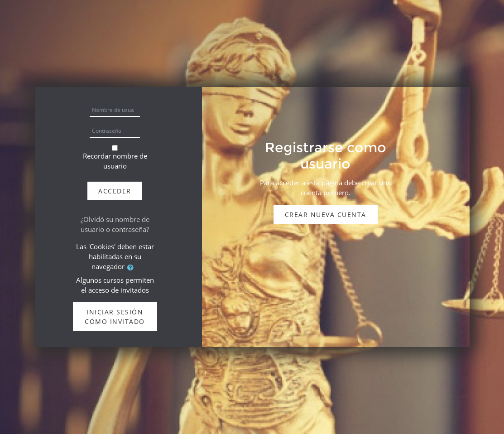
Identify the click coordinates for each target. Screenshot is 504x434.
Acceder (115, 191)
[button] (132, 267)
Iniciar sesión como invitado (115, 317)
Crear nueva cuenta (326, 215)
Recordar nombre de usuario (115, 161)
